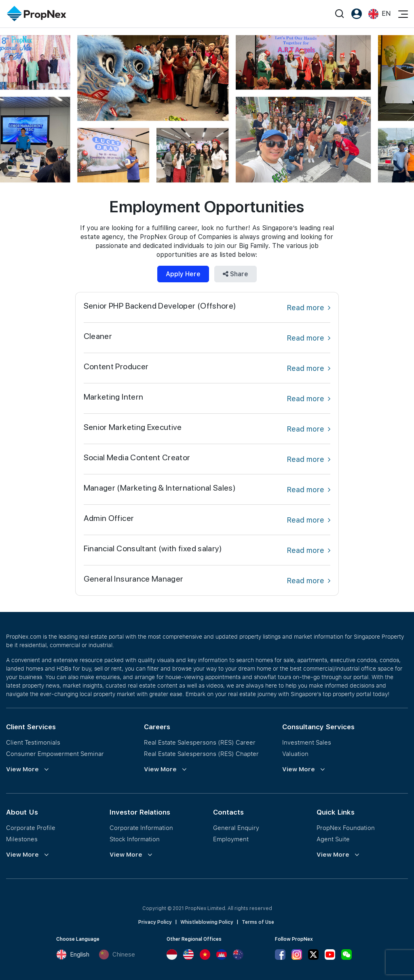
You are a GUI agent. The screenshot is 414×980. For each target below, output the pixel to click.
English (73, 955)
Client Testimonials (33, 742)
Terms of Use (258, 922)
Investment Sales (307, 742)
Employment (231, 839)
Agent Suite (333, 839)
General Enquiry (236, 828)
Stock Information (135, 839)
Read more (308, 308)
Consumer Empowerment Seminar (55, 754)
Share (236, 274)
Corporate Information (141, 828)
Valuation (295, 754)
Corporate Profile (31, 828)
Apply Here (183, 274)
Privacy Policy (155, 922)
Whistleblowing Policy (207, 922)
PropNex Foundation (346, 828)
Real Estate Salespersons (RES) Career (200, 742)
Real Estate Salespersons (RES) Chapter (201, 754)
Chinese (117, 955)
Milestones (22, 839)
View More (22, 769)
